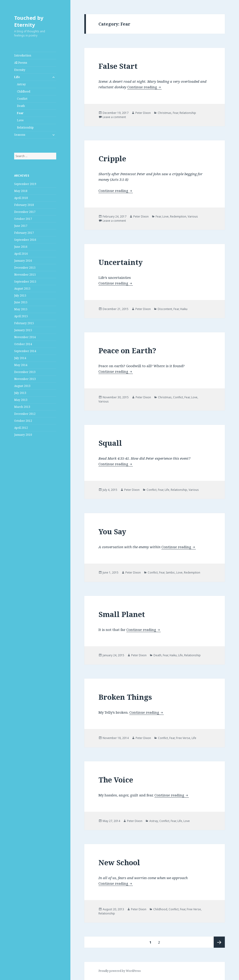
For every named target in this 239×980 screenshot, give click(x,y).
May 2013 (21, 400)
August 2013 (22, 386)
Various (193, 216)
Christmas (165, 113)
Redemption (178, 216)
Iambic (170, 572)
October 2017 (23, 219)
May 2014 (21, 365)
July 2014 (20, 358)
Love (20, 120)
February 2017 (24, 233)
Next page (219, 942)
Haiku (184, 309)
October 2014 (23, 344)
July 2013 (20, 393)
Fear (20, 113)
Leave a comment (114, 117)
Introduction (23, 55)
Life (17, 77)
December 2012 (25, 414)
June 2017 (21, 226)
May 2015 (21, 309)
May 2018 (21, 191)
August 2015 (22, 289)
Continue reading (144, 87)
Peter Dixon (143, 113)
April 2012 (21, 428)
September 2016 (25, 240)
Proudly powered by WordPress (120, 971)
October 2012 (23, 421)
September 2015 (25, 282)
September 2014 (25, 351)
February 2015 (24, 323)
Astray (21, 84)
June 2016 (21, 247)
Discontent (165, 309)
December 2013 (25, 372)
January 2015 (23, 330)
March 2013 (22, 407)
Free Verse (183, 738)
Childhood (24, 91)
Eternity (20, 70)
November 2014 (25, 337)
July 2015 (20, 295)
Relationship (25, 127)
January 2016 (23, 261)
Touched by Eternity (29, 21)
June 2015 (21, 302)
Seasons (20, 135)
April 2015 (21, 316)
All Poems (21, 63)
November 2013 (25, 379)
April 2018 (21, 198)
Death (21, 106)
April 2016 (21, 254)
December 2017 (25, 212)
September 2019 (25, 184)
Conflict (22, 99)
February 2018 (24, 205)
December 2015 (25, 268)
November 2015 (25, 275)
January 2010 (23, 435)
